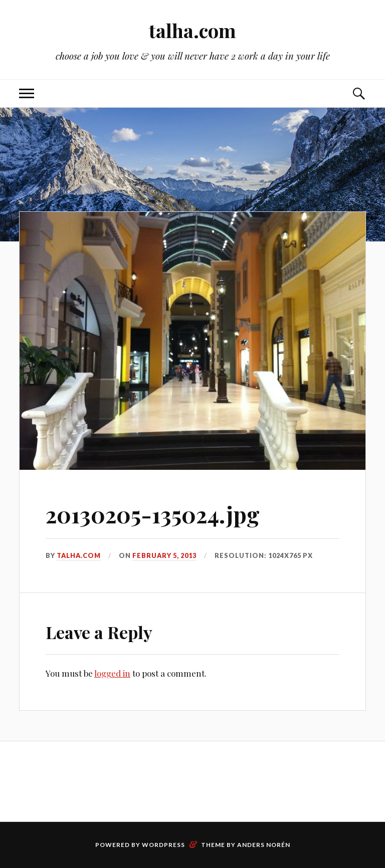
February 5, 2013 (164, 555)
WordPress (163, 845)
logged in (112, 673)
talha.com (192, 30)
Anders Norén (264, 845)
